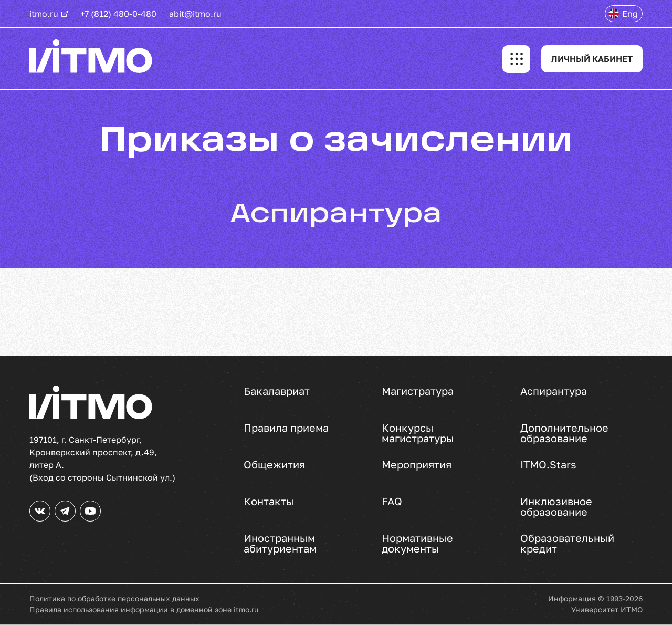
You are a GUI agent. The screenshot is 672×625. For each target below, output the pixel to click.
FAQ (392, 502)
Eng (630, 14)
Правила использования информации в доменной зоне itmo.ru (144, 610)
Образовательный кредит (567, 543)
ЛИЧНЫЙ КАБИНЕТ (592, 59)
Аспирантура (554, 391)
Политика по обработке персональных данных (114, 598)
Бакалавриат (277, 391)
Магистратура (418, 391)
